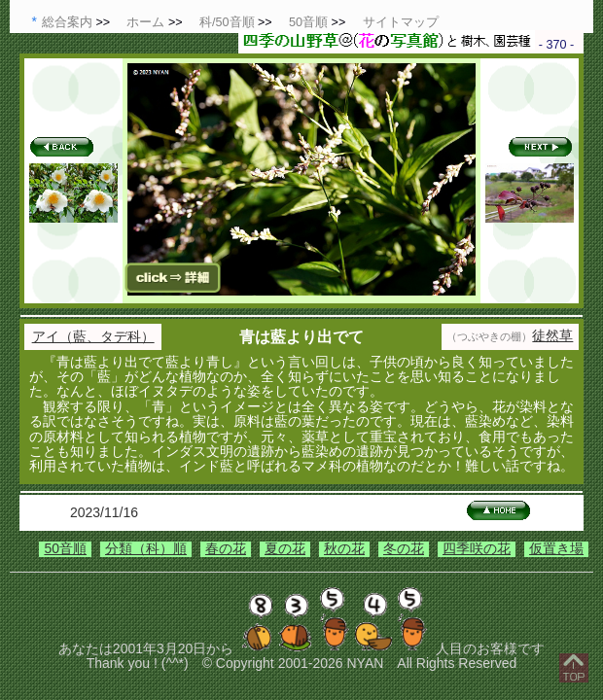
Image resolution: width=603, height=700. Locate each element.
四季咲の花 (477, 548)
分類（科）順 (146, 548)
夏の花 (285, 548)
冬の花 (404, 548)
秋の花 (344, 548)
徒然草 (552, 335)
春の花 (226, 548)
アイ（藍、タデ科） (93, 336)
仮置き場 (556, 548)
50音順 (65, 548)
